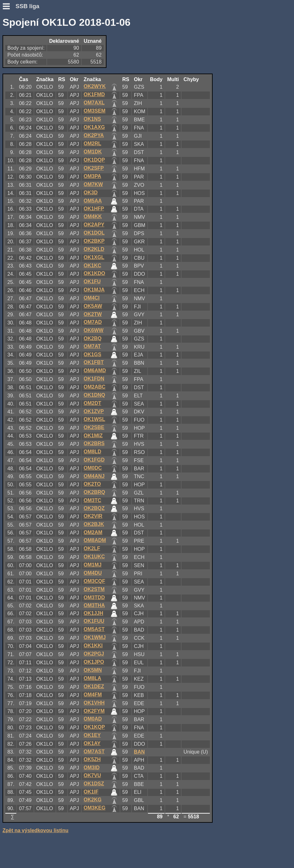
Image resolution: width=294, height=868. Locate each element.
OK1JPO (94, 662)
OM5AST (94, 629)
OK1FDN (94, 379)
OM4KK (93, 216)
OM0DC (93, 468)
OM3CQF (94, 581)
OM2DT (92, 403)
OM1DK (93, 152)
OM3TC (92, 500)
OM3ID (92, 768)
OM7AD (93, 322)
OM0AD (93, 719)
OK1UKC (94, 557)
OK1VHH (94, 703)
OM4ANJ (94, 476)
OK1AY (92, 743)
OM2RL (92, 144)
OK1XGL (94, 257)
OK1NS (92, 119)
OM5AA (93, 201)
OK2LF (92, 548)
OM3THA (94, 605)
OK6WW (93, 330)
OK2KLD (94, 249)
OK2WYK (95, 86)
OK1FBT (94, 362)
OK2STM (94, 589)
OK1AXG (94, 127)
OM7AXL (94, 103)
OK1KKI (93, 646)
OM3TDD (94, 597)
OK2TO (92, 484)
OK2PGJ (94, 654)
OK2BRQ (94, 492)
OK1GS (92, 354)
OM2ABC (94, 387)
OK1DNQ (94, 395)
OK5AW (93, 306)
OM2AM (93, 532)
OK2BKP (94, 241)
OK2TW (93, 314)
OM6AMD (95, 370)
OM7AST (94, 752)
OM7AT (92, 346)
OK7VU (92, 775)
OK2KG (93, 800)
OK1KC (92, 265)
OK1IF (91, 792)
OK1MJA (94, 290)
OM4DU (93, 573)
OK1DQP (94, 160)
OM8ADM (95, 540)
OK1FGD (94, 460)
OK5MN (93, 670)
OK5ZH (92, 759)
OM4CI (92, 298)
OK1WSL (94, 419)
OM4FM (93, 695)
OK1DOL (94, 233)
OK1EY (92, 735)
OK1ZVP (94, 411)
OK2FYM (94, 711)
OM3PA (92, 176)
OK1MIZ (93, 436)
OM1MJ (93, 565)
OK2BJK (94, 524)
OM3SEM (94, 111)
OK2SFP (94, 168)
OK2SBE (94, 427)
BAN (139, 752)
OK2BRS (94, 443)
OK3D (90, 193)
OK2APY (94, 225)
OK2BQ (93, 338)
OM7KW (93, 184)
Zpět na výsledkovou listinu (35, 830)
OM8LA (92, 678)
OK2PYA (94, 135)
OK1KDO (94, 273)
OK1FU (92, 282)
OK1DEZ (94, 686)
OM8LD (92, 452)
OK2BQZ (94, 508)
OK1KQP (94, 727)
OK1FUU (94, 621)
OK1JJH (93, 613)
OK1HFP (94, 209)
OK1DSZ (94, 784)
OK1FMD (94, 94)
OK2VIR (93, 516)
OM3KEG (94, 808)
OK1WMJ (95, 637)
